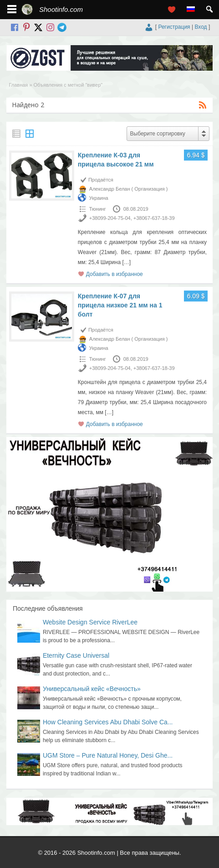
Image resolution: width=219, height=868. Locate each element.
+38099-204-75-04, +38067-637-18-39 (132, 218)
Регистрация (174, 27)
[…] (126, 262)
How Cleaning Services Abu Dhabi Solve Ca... (108, 722)
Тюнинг (98, 209)
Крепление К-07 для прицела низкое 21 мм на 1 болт (120, 305)
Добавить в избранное (115, 274)
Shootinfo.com (61, 9)
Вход (201, 27)
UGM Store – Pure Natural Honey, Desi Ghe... (108, 755)
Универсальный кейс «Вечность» (92, 689)
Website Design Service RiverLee (90, 622)
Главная (18, 85)
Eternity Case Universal (76, 655)
